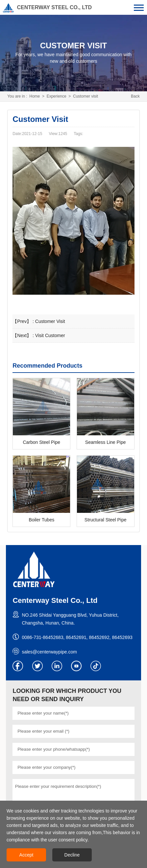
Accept (26, 855)
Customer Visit (50, 321)
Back (135, 96)
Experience (57, 96)
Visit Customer (50, 335)
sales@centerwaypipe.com (49, 652)
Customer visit (86, 96)
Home (35, 96)
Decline (72, 855)
